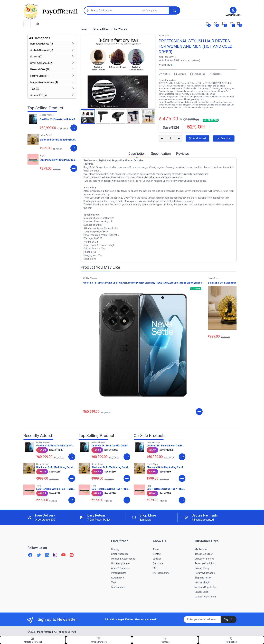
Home (84, 29)
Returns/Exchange (205, 573)
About (156, 549)
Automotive (117, 578)
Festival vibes (118, 587)
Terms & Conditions (205, 563)
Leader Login (202, 592)
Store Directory (161, 573)
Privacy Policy (202, 568)
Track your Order (204, 554)
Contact (157, 554)
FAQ (155, 568)
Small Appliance (120, 554)
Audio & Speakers (121, 568)
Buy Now (224, 138)
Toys (114, 582)
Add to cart (197, 138)
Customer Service (204, 559)
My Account (201, 549)
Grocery (115, 549)
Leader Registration (205, 597)
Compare (180, 74)
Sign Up (229, 619)
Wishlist (164, 74)
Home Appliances (121, 563)
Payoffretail (45, 632)
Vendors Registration (206, 587)
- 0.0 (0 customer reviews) (186, 60)
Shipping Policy (203, 578)
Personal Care (101, 29)
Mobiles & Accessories (123, 559)
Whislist (157, 559)
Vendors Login (202, 582)
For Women (120, 29)
